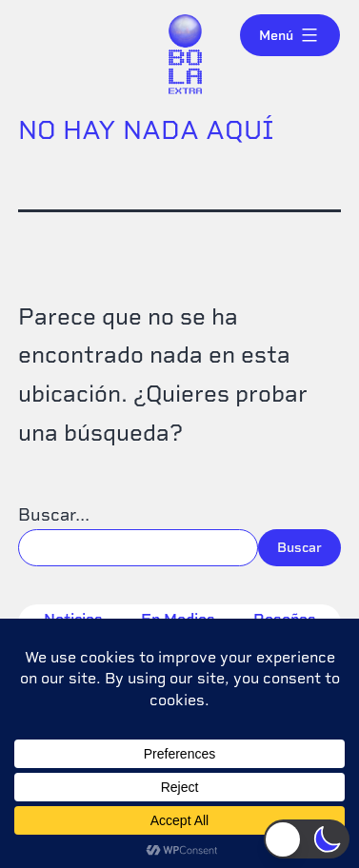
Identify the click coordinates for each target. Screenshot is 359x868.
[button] (307, 839)
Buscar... (54, 514)
